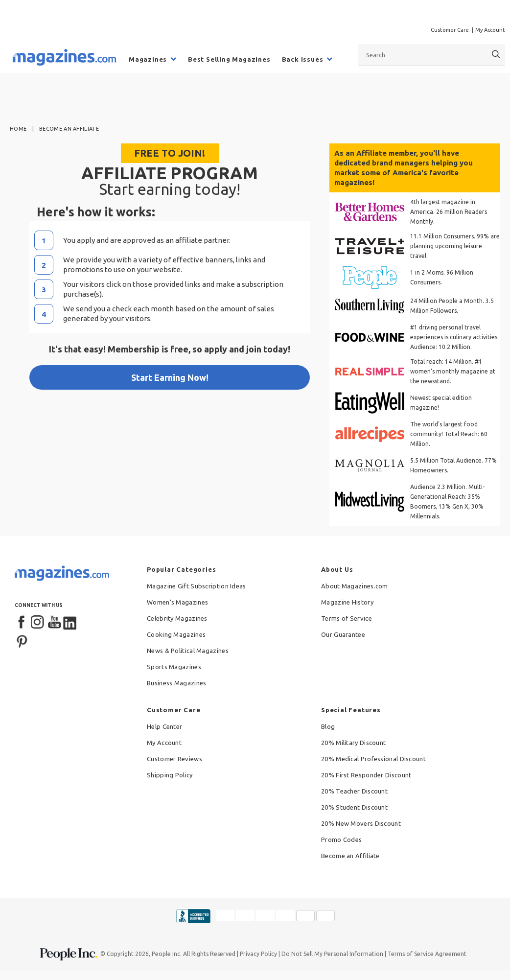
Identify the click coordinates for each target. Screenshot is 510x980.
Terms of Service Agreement (427, 954)
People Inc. (167, 954)
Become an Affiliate (350, 856)
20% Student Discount (354, 807)
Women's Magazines (177, 602)
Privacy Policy (258, 954)
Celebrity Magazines (177, 618)
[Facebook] (22, 623)
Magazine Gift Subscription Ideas (197, 586)
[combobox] (432, 55)
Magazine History (347, 602)
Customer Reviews (174, 759)
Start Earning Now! (170, 377)
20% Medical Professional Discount (373, 759)
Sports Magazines (174, 667)
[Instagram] (38, 623)
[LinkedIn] (70, 623)
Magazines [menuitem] (148, 59)
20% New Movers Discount (361, 823)
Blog (328, 726)
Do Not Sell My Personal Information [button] (332, 954)
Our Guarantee (343, 634)
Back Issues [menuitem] (303, 59)
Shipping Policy (170, 775)
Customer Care (450, 30)
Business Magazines (176, 683)
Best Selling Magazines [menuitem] (229, 59)
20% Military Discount (353, 743)
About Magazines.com (355, 586)
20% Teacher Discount (354, 791)
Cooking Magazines (176, 634)
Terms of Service (347, 618)
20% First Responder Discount (366, 775)
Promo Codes (341, 840)
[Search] (496, 55)
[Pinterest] (22, 640)
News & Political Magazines (188, 651)
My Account (490, 30)
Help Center (164, 726)
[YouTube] (54, 623)
